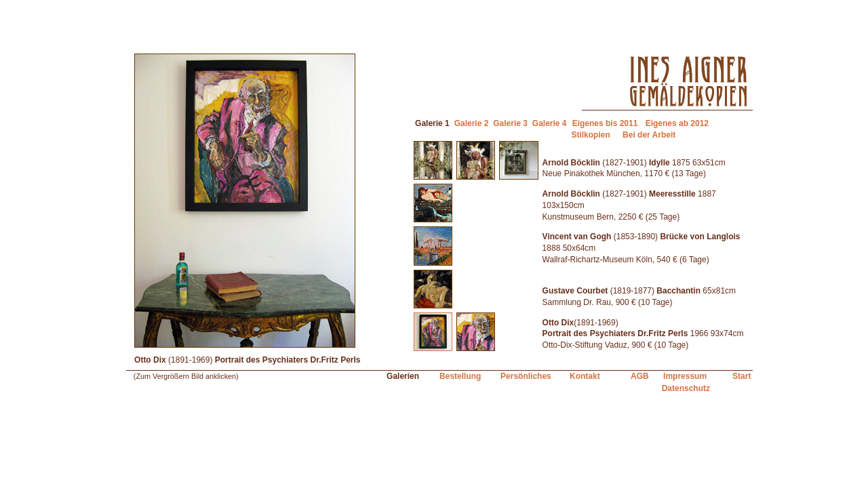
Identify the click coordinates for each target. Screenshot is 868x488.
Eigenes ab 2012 (677, 123)
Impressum (685, 376)
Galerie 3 (510, 123)
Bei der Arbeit (649, 135)
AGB (640, 376)
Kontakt (585, 376)
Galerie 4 (550, 123)
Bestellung (460, 376)
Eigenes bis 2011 (605, 123)
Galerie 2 (472, 123)
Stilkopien (590, 135)
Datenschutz (686, 388)
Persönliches (526, 376)
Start (742, 376)
